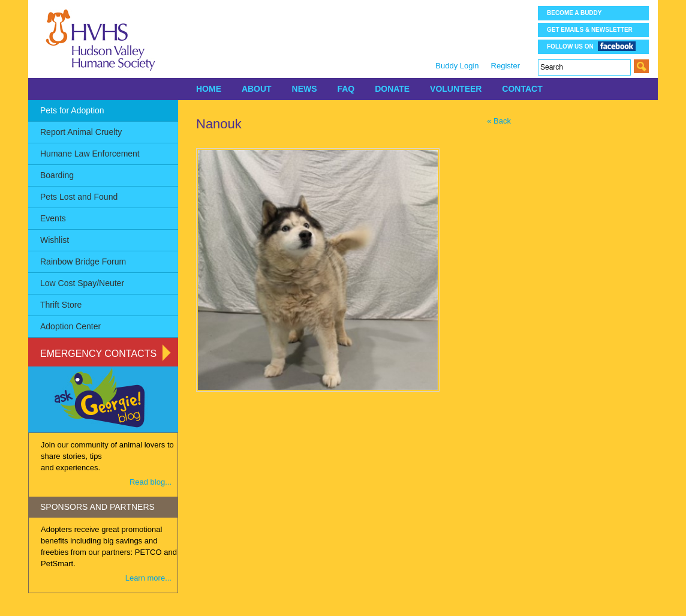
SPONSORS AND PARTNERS (97, 507)
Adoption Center (70, 326)
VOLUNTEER (456, 89)
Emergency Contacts (98, 354)
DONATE (392, 89)
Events (53, 218)
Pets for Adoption (72, 110)
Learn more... (148, 578)
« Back (499, 121)
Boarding (57, 175)
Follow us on (591, 46)
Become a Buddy (574, 13)
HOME (209, 89)
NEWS (305, 89)
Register (506, 66)
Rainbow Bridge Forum (83, 262)
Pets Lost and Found (79, 197)
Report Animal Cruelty (81, 132)
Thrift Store (61, 305)
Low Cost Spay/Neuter (82, 283)
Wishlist (55, 240)
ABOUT (257, 89)
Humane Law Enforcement (90, 154)
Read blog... (151, 482)
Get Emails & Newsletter (590, 30)
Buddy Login (457, 66)
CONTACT (522, 89)
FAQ (346, 89)
